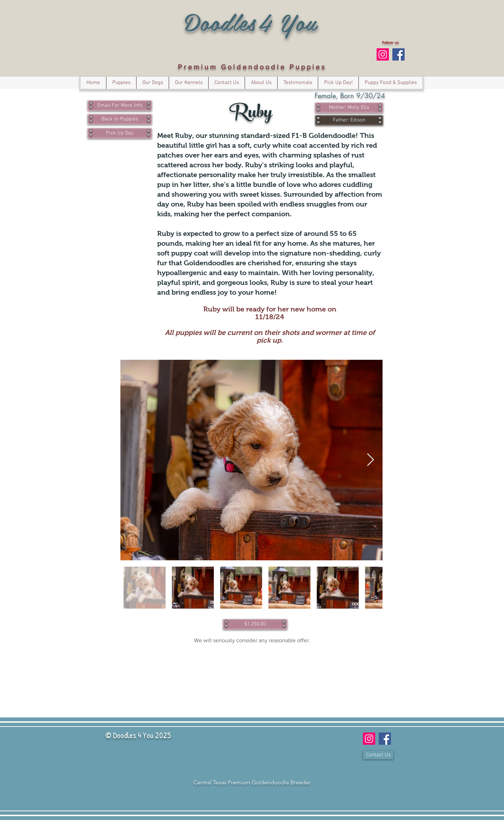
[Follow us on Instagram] (383, 54)
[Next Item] (370, 460)
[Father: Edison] (349, 120)
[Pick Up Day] (120, 133)
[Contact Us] (378, 755)
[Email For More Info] (120, 106)
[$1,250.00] (255, 624)
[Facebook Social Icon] (398, 54)
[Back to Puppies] (120, 119)
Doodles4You (251, 22)
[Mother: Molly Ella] (349, 108)
